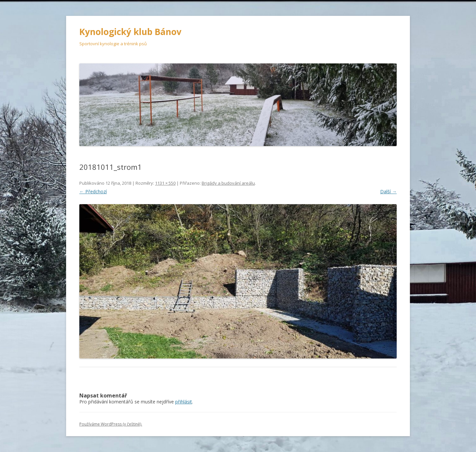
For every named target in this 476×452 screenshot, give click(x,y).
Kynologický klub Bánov (130, 32)
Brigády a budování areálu (228, 183)
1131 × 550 (165, 183)
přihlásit (184, 402)
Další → (388, 191)
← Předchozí (93, 191)
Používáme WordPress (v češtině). (111, 424)
